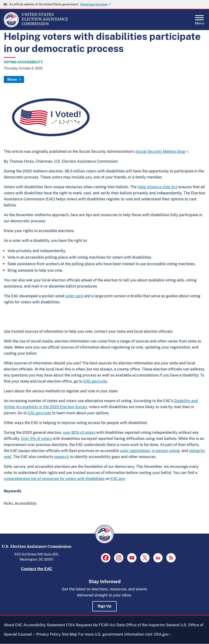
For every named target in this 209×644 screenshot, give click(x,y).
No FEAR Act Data (109, 625)
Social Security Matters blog (162, 152)
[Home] (11, 26)
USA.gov (163, 634)
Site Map (69, 634)
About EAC (13, 625)
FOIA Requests (79, 625)
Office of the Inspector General (153, 625)
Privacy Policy (48, 634)
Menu (200, 19)
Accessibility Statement (44, 625)
